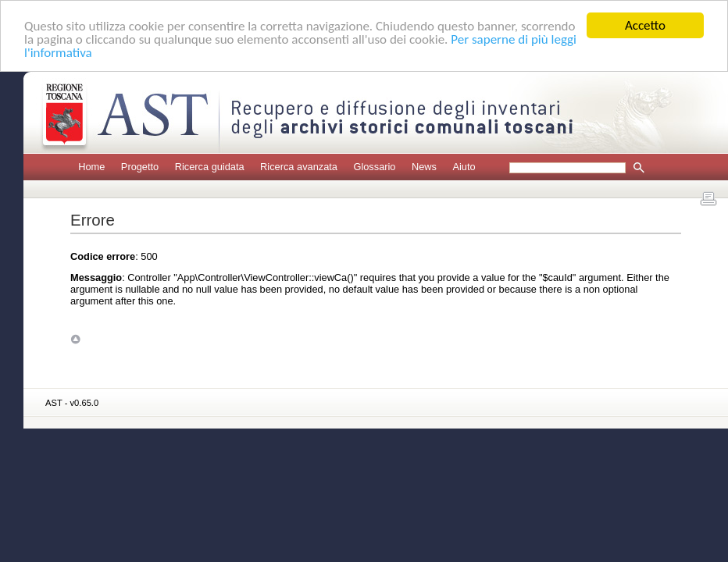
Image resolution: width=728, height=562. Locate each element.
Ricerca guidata (210, 167)
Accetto (645, 25)
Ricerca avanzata (299, 167)
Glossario (374, 167)
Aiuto (464, 167)
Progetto (140, 167)
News (424, 167)
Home (91, 167)
